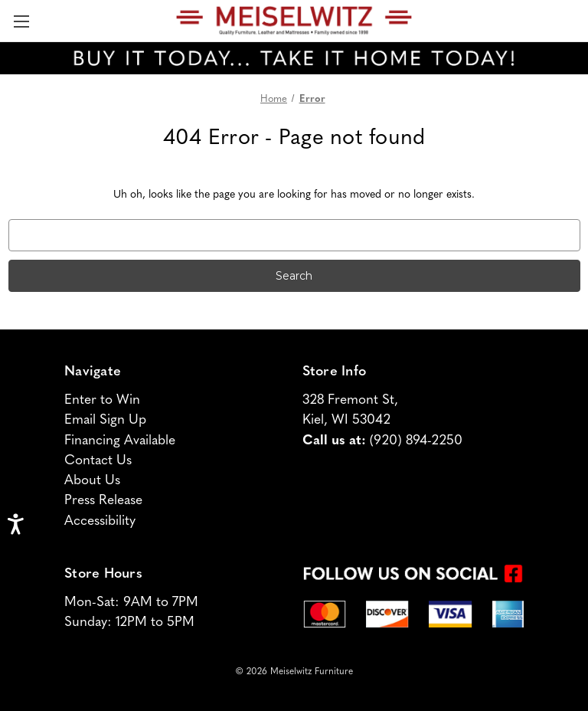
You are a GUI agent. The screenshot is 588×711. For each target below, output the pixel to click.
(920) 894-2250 (416, 441)
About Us (92, 481)
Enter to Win (102, 400)
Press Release (103, 501)
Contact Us (98, 461)
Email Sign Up (105, 420)
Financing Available (120, 441)
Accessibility (100, 521)
